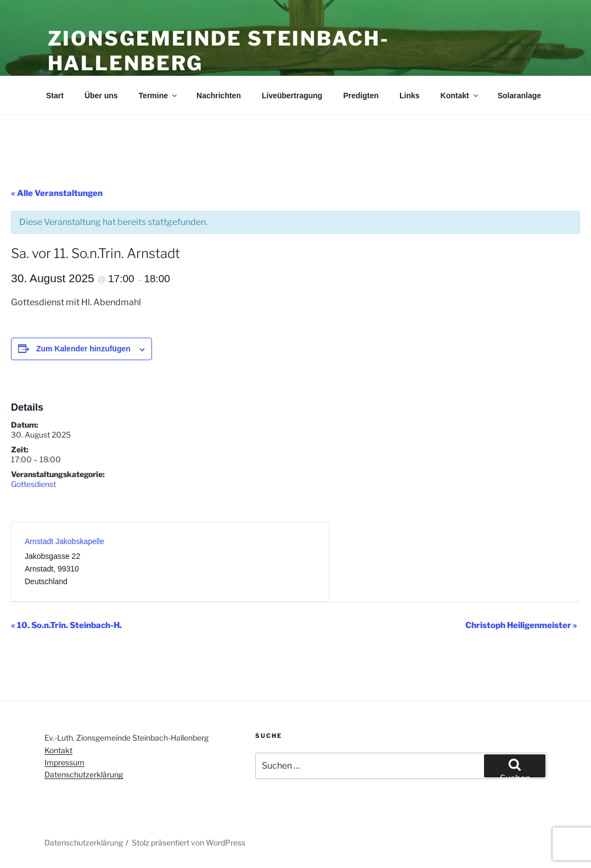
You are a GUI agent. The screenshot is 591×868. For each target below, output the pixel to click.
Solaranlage (519, 96)
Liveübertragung (292, 96)
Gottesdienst (33, 484)
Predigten (361, 96)
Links (410, 96)
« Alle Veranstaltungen (57, 193)
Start (55, 96)
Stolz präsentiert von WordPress (188, 842)
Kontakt (460, 96)
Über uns (101, 96)
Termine (159, 96)
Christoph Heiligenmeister (521, 625)
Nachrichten (219, 96)
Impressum (64, 762)
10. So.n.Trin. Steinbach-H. (66, 625)
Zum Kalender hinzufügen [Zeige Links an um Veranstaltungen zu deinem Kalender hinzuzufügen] (83, 349)
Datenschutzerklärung (84, 774)
